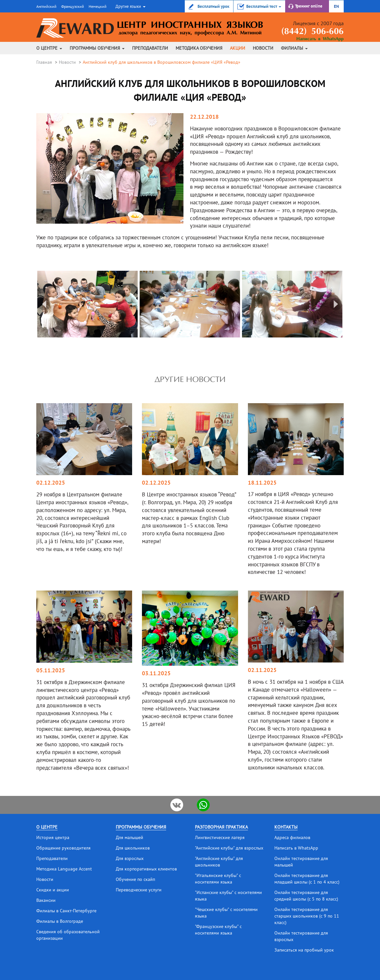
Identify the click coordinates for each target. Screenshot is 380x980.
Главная (44, 62)
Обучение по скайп (135, 879)
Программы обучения (97, 48)
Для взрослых (130, 858)
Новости (263, 48)
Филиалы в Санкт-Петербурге (66, 911)
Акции (238, 48)
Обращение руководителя (63, 848)
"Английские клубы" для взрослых (229, 848)
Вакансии (46, 900)
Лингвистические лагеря (220, 837)
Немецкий (98, 6)
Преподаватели (150, 48)
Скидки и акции (53, 890)
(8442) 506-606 (312, 32)
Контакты (286, 827)
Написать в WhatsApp (320, 39)
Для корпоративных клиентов (146, 869)
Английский (46, 6)
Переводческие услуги (139, 890)
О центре (49, 48)
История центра (53, 837)
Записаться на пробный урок (304, 950)
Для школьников (133, 848)
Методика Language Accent (64, 869)
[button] (130, 6)
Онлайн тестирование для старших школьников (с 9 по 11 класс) (307, 916)
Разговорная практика (221, 827)
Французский (73, 6)
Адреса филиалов (292, 837)
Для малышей (130, 837)
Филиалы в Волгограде (60, 921)
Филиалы (294, 48)
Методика (199, 48)
